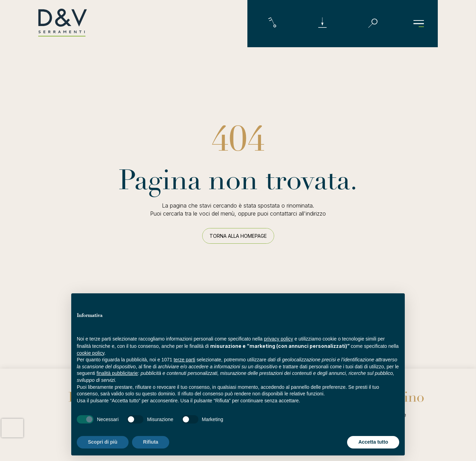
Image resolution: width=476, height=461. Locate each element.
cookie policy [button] (91, 353)
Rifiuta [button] (151, 442)
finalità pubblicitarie (117, 373)
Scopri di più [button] (103, 442)
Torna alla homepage (238, 236)
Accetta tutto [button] (373, 442)
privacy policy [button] (279, 339)
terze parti (184, 360)
